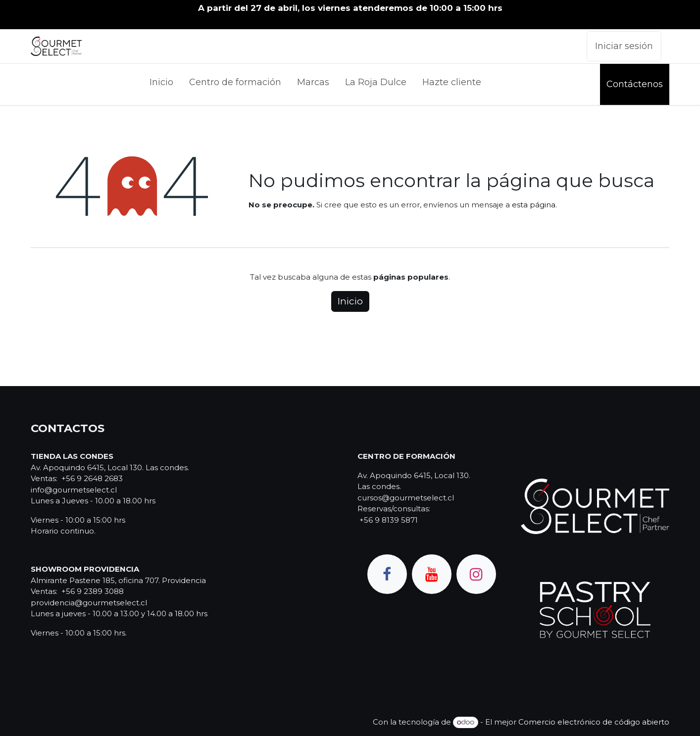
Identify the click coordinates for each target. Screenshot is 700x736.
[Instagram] (476, 574)
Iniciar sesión (624, 46)
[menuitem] (161, 84)
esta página (534, 205)
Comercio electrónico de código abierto (594, 722)
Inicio (350, 301)
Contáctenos (635, 84)
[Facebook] (387, 574)
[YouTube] (432, 574)
